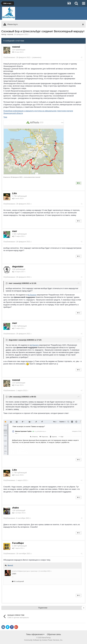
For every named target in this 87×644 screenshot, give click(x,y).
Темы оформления (35, 634)
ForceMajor (18, 543)
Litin (15, 193)
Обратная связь (54, 634)
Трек (5, 117)
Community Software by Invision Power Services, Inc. (43, 640)
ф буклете (32, 295)
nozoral (10, 34)
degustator (18, 267)
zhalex (16, 508)
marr (15, 231)
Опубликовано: (18, 57)
